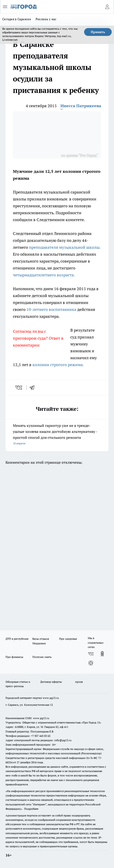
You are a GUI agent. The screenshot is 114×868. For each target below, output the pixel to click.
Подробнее (31, 809)
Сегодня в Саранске (17, 19)
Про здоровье (68, 639)
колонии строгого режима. (58, 365)
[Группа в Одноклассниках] (102, 654)
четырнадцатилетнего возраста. (44, 275)
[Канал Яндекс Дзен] (91, 663)
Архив (79, 682)
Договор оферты (51, 682)
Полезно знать (42, 657)
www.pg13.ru (51, 698)
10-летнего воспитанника (51, 309)
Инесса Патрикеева (81, 106)
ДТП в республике (17, 639)
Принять (98, 32)
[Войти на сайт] (107, 7)
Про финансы (14, 657)
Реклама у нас (46, 19)
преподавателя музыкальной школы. (65, 247)
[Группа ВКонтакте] (91, 654)
